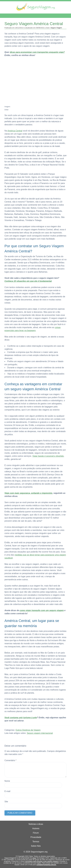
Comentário (10, 760)
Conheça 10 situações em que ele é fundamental (28, 281)
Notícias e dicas (36, 824)
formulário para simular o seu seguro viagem (42, 861)
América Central (15, 131)
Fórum (36, 833)
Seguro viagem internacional (40, 733)
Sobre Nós (36, 846)
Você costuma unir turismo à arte (21, 718)
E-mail (7, 791)
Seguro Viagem (56, 28)
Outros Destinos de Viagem (28, 730)
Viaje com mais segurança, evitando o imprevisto (28, 493)
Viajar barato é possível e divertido (48, 456)
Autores (36, 828)
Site (6, 802)
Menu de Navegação (15, 16)
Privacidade (36, 837)
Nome (7, 781)
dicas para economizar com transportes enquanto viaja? (37, 52)
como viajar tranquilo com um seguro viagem (42, 610)
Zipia (34, 858)
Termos (36, 842)
